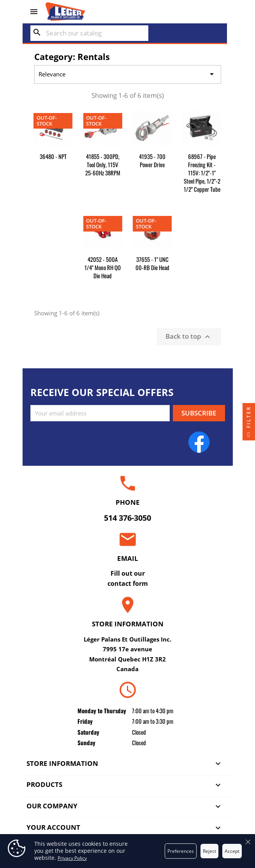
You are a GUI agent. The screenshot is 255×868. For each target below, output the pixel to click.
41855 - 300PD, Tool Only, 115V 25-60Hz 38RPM (103, 164)
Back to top (189, 337)
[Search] (89, 33)
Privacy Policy (72, 858)
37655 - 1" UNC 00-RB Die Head (152, 263)
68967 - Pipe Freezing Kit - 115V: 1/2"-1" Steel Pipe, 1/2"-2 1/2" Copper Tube (202, 173)
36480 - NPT (53, 156)
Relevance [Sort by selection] (127, 74)
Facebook (199, 442)
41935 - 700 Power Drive (152, 160)
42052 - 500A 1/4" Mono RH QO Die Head (103, 267)
